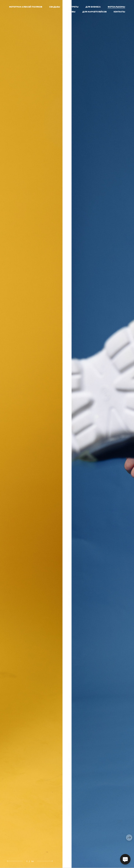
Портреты (73, 7)
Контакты (119, 12)
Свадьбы (55, 7)
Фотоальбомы (116, 7)
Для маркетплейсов (94, 12)
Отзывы (71, 12)
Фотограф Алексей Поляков (26, 7)
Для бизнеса (93, 7)
